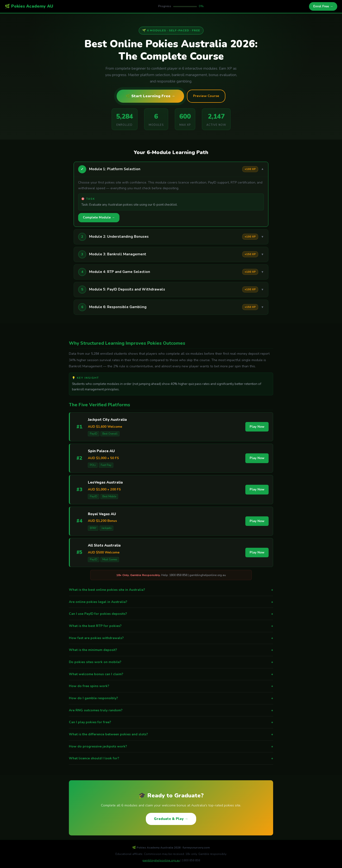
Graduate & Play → (171, 819)
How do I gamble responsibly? (171, 698)
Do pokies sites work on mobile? (171, 662)
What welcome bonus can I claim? (171, 674)
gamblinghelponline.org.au (161, 860)
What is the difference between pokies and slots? (171, 734)
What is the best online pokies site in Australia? (171, 590)
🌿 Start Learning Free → (150, 96)
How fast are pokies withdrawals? (171, 638)
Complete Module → (99, 218)
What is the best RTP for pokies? (171, 626)
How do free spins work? (171, 686)
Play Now (257, 427)
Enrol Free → (323, 6)
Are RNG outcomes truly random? (171, 710)
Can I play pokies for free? (171, 722)
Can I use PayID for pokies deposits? (171, 614)
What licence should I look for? (171, 758)
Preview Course (206, 96)
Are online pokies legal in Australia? (171, 602)
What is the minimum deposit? (171, 650)
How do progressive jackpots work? (171, 747)
